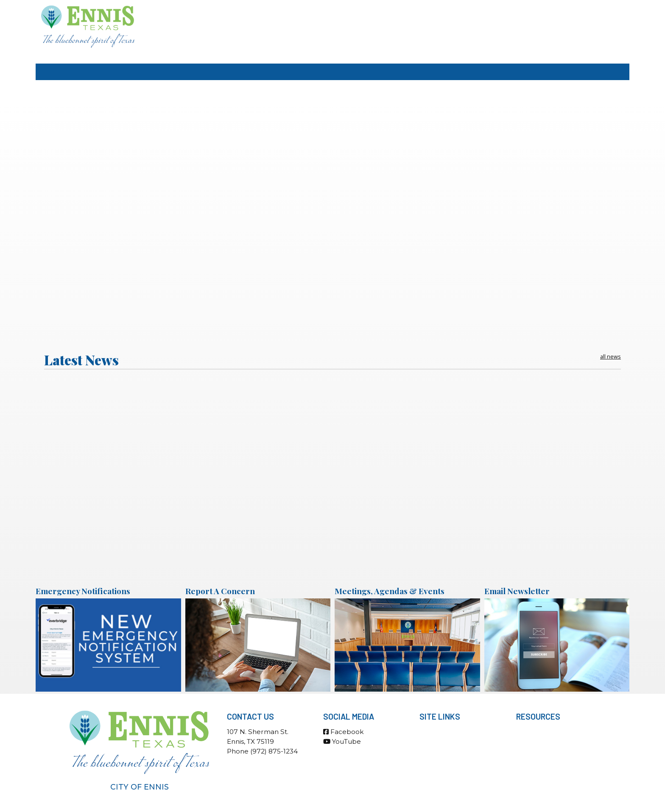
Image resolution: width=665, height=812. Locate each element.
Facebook (343, 732)
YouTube (342, 741)
